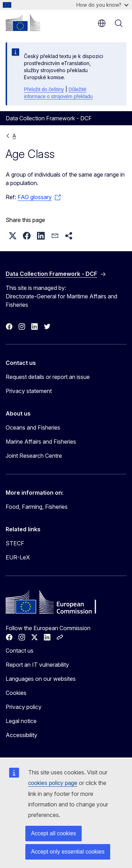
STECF (15, 543)
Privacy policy (24, 707)
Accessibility (21, 735)
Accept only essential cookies (68, 852)
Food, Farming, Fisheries (37, 507)
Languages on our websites (41, 679)
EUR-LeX (18, 557)
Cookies (16, 693)
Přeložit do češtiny (44, 89)
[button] (13, 236)
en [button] (102, 23)
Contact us (20, 651)
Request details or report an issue (48, 377)
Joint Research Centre (34, 456)
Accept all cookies (54, 833)
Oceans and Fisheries (33, 427)
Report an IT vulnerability (37, 665)
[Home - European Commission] (23, 23)
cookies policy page (53, 783)
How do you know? (102, 5)
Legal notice (21, 721)
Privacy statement (29, 391)
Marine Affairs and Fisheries (41, 442)
